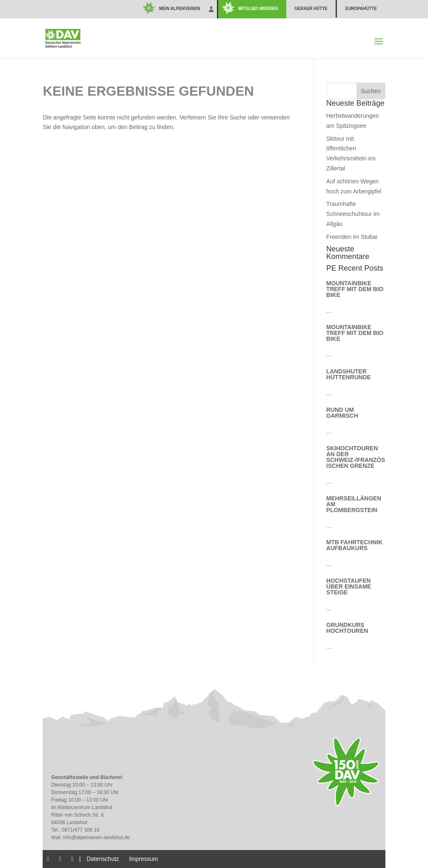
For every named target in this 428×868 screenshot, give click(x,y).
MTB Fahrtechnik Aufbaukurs (355, 545)
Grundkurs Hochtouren (347, 628)
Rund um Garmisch (342, 413)
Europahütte (361, 9)
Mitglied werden (258, 9)
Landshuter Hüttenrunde (349, 374)
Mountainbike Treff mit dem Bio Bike (355, 289)
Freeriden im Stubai (352, 237)
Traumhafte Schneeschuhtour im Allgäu (353, 214)
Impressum (144, 859)
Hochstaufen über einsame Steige (349, 586)
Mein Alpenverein (180, 9)
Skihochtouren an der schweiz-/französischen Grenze (356, 457)
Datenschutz (103, 859)
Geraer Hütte (311, 9)
